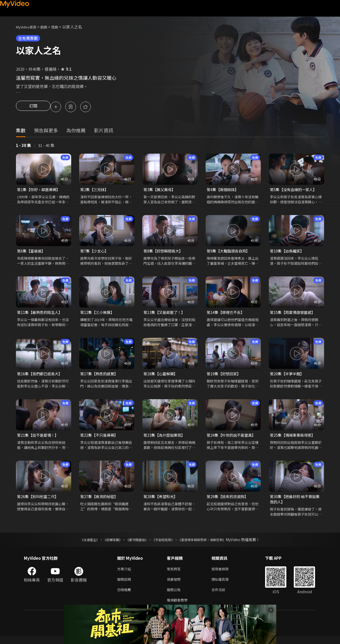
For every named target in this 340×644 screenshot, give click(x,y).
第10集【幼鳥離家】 (288, 252)
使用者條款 (225, 574)
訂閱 (33, 107)
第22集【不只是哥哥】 (100, 438)
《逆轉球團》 (107, 544)
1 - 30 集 (24, 146)
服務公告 (175, 596)
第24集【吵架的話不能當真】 (233, 438)
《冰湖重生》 (80, 544)
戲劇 (48, 27)
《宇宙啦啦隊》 (164, 544)
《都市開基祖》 (134, 544)
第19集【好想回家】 (225, 376)
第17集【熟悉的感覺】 (100, 376)
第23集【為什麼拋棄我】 (165, 438)
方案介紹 (125, 574)
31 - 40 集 (46, 146)
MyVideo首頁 (28, 27)
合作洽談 (223, 596)
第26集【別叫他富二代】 (39, 500)
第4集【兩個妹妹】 (224, 190)
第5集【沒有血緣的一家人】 (295, 190)
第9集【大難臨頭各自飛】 (230, 252)
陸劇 (60, 27)
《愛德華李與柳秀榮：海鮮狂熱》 (209, 544)
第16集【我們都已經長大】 (41, 376)
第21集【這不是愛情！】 (39, 438)
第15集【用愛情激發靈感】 (294, 314)
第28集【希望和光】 (161, 500)
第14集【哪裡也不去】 (227, 314)
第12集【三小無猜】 (98, 314)
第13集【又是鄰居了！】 (165, 314)
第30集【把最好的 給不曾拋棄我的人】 (296, 503)
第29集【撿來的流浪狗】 (229, 500)
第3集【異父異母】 (160, 190)
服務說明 (125, 585)
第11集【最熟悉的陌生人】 (41, 314)
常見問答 (175, 574)
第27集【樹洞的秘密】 (100, 500)
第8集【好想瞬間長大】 (164, 252)
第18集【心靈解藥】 (161, 376)
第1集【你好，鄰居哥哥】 (40, 190)
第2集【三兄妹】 (95, 190)
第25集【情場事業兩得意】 (294, 438)
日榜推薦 (125, 596)
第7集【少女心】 (95, 252)
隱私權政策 (225, 585)
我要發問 (175, 585)
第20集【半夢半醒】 (288, 376)
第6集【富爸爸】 (32, 252)
